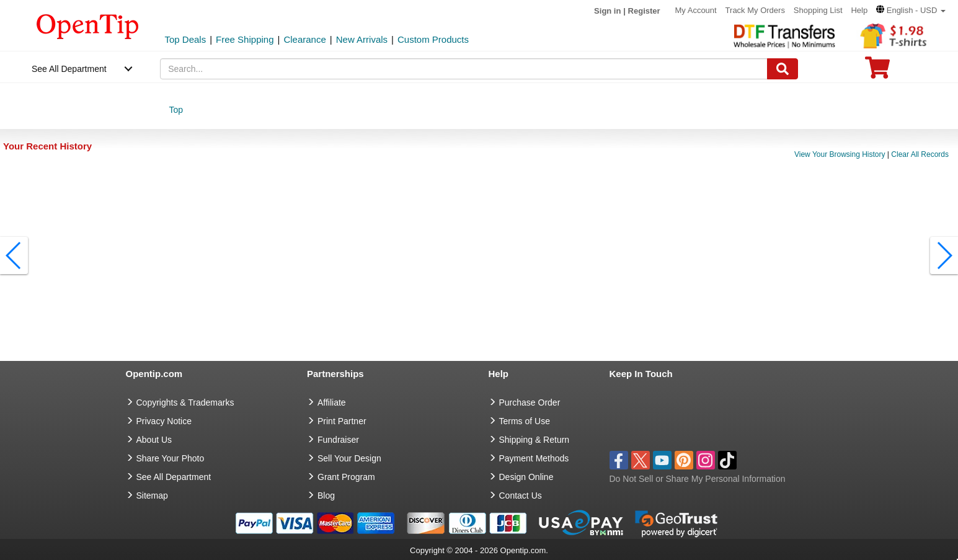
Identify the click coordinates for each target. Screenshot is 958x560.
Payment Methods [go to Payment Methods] (534, 458)
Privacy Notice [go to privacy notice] (164, 421)
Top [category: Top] (176, 110)
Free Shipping (245, 39)
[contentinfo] (88, 25)
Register (644, 11)
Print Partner (342, 421)
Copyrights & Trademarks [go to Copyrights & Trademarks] (185, 402)
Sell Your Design (349, 458)
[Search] (783, 69)
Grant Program (346, 477)
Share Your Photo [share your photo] (171, 458)
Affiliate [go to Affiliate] (332, 402)
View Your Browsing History (840, 154)
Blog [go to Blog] (326, 496)
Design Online (526, 477)
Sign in (607, 11)
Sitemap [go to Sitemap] (152, 496)
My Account (696, 10)
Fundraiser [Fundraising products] (338, 440)
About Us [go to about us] (154, 440)
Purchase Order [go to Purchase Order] (530, 402)
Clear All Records (920, 154)
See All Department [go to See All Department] (174, 477)
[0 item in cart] (877, 72)
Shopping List (818, 10)
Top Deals (186, 39)
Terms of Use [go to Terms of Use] (525, 421)
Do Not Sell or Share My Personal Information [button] (698, 479)
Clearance (304, 39)
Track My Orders (755, 10)
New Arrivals (362, 39)
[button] (911, 10)
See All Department (69, 69)
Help (859, 10)
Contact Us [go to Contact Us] (521, 496)
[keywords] (464, 69)
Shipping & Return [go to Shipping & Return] (534, 440)
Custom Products (433, 39)
